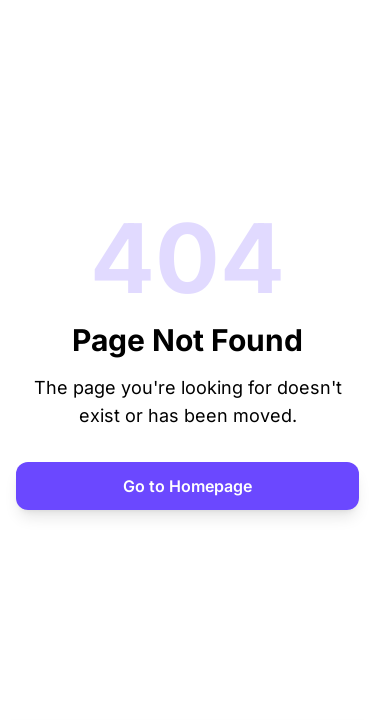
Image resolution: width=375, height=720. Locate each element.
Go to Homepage (187, 486)
